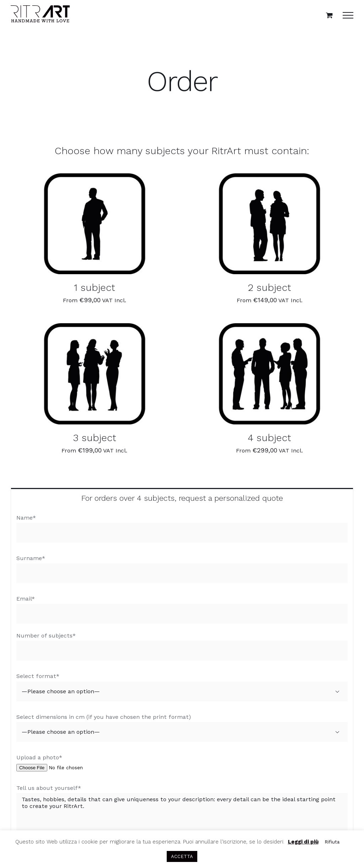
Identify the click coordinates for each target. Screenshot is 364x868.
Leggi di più (303, 842)
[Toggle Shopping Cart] (329, 15)
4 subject (269, 438)
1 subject (95, 287)
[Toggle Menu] (348, 15)
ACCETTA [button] (182, 856)
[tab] (182, 498)
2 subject (269, 287)
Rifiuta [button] (332, 842)
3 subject (95, 438)
